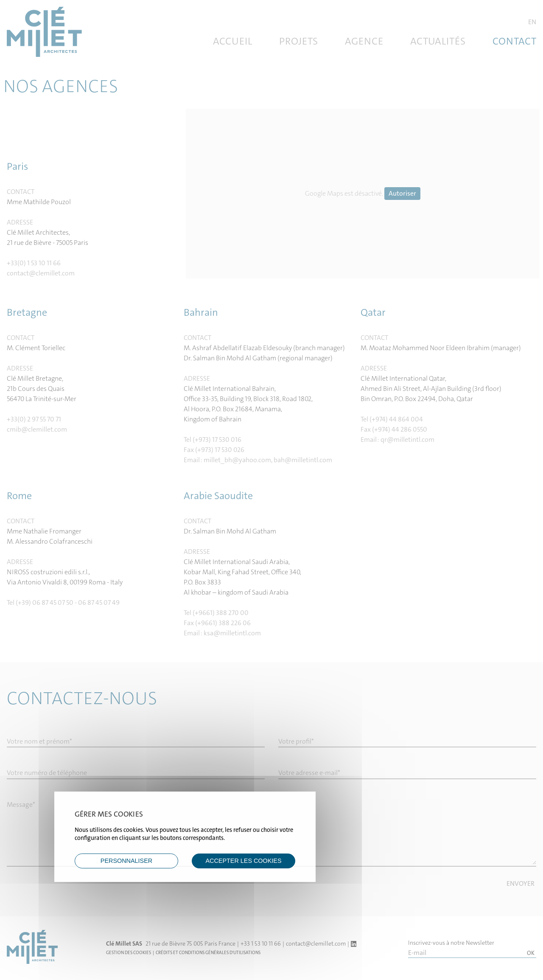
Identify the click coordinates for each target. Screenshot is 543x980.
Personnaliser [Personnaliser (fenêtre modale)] (126, 861)
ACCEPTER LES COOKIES (243, 861)
